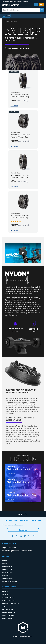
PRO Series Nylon (12, 22)
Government (8, 579)
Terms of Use (8, 615)
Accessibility (8, 618)
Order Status (8, 597)
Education (7, 573)
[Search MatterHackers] (42, 10)
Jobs (4, 606)
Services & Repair (10, 582)
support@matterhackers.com (17, 551)
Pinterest (29, 536)
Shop (4, 561)
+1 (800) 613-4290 (9, 548)
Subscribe (23, 530)
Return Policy (8, 609)
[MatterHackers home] (23, 628)
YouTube (34, 536)
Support (6, 576)
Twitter (17, 536)
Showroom (7, 567)
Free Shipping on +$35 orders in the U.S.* (15, 1)
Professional (8, 570)
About (5, 591)
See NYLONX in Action (17, 48)
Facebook (13, 536)
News (5, 564)
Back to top (23, 514)
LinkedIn (25, 536)
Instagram (21, 536)
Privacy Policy (9, 612)
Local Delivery (9, 600)
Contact (6, 594)
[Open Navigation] (6, 16)
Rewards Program (11, 603)
